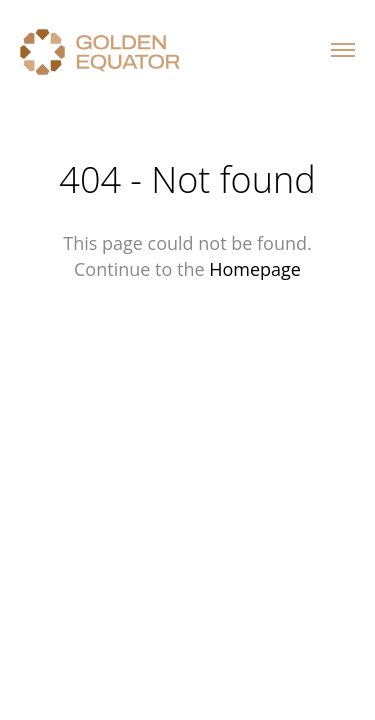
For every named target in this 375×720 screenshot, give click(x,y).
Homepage (255, 269)
